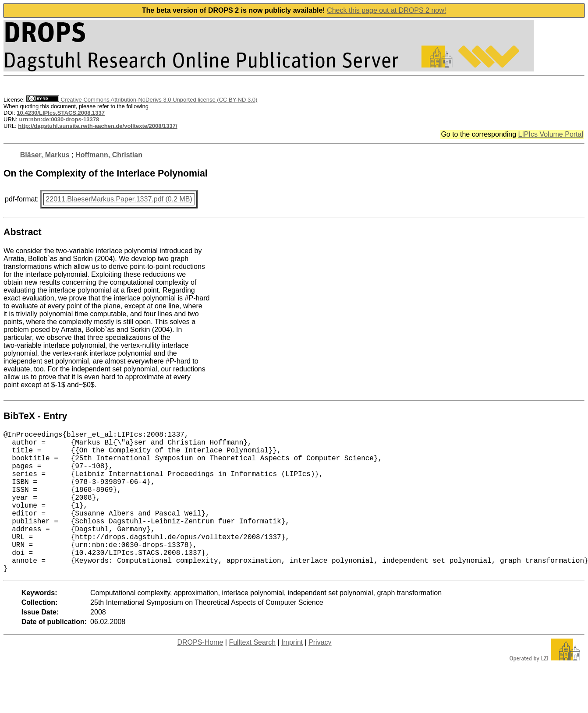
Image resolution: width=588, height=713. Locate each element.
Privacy (320, 674)
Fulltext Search (252, 674)
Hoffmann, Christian (109, 155)
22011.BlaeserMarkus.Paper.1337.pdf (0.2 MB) (119, 199)
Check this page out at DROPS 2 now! (386, 10)
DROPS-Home (200, 674)
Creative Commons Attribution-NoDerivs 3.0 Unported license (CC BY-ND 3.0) (142, 100)
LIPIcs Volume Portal (551, 134)
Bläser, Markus (45, 155)
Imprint (292, 674)
